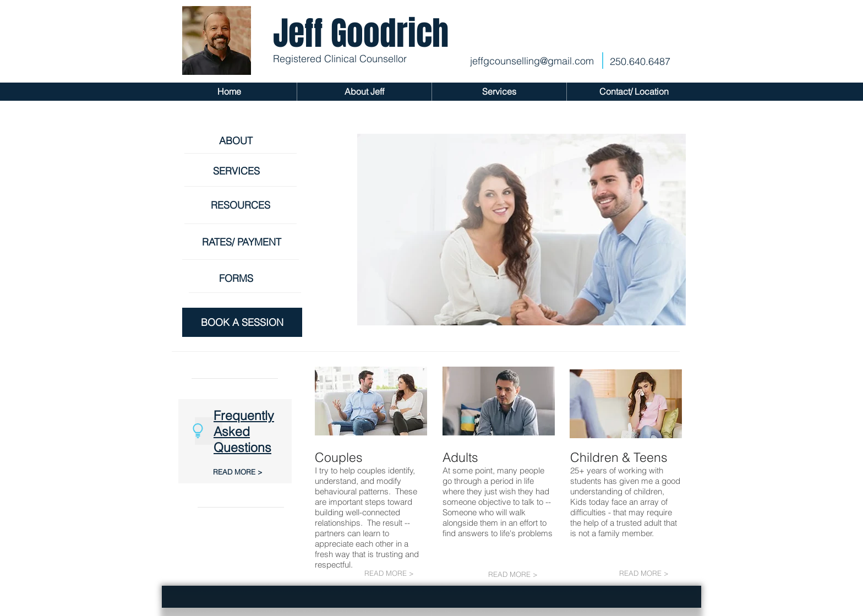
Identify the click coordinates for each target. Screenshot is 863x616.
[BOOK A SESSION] (242, 322)
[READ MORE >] (241, 472)
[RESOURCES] (245, 205)
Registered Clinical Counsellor (340, 59)
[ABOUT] (241, 141)
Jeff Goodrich (361, 34)
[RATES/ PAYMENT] (245, 242)
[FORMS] (241, 278)
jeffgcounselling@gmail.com (532, 61)
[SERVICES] (241, 171)
